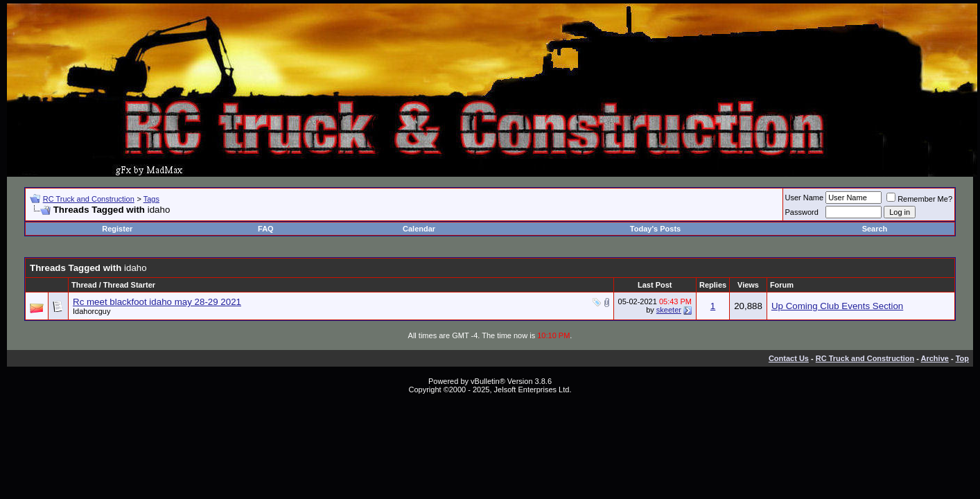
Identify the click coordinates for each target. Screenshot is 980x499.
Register (117, 229)
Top (962, 358)
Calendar (419, 229)
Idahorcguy (91, 311)
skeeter (669, 310)
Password (802, 212)
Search (875, 229)
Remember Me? (919, 199)
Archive (935, 358)
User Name (805, 198)
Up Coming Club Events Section (837, 306)
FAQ (266, 229)
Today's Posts (655, 229)
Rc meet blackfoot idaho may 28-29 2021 (157, 302)
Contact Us (789, 358)
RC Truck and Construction (89, 199)
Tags (151, 199)
